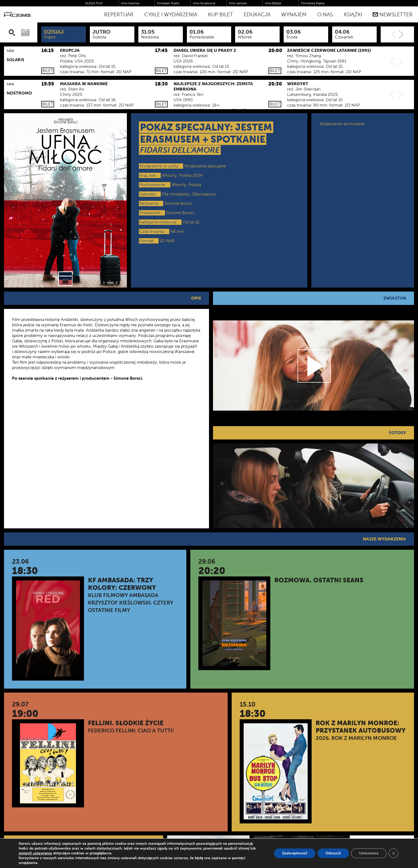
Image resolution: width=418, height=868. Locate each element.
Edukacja (257, 14)
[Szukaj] (12, 33)
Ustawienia (369, 853)
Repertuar (119, 14)
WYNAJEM (294, 14)
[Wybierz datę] (25, 33)
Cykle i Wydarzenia (171, 14)
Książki (353, 14)
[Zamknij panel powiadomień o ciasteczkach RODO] (393, 853)
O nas (325, 14)
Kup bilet (220, 14)
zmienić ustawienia (35, 853)
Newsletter (393, 14)
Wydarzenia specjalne (205, 166)
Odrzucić (333, 853)
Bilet (48, 71)
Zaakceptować (295, 853)
